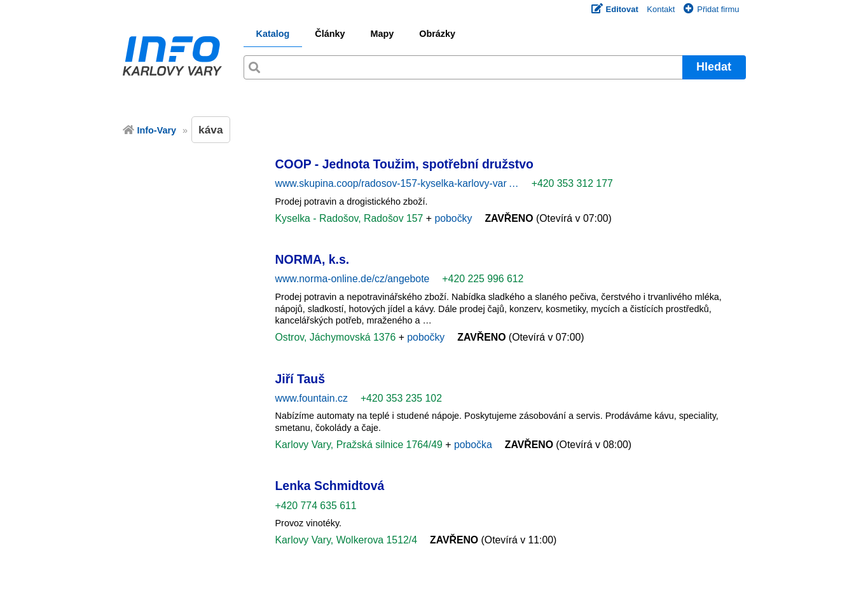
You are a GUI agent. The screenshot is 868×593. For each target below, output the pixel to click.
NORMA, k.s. (313, 259)
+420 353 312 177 (572, 183)
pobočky (453, 218)
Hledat (714, 67)
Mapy (382, 34)
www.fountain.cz (312, 398)
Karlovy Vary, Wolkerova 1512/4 (346, 540)
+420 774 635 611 (316, 506)
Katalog (273, 34)
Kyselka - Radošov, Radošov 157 (351, 218)
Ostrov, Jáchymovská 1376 (337, 337)
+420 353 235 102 (401, 398)
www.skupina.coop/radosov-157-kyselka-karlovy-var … (397, 183)
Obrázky (437, 34)
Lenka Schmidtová (330, 486)
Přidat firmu (711, 9)
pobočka (473, 445)
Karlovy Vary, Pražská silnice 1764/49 (361, 445)
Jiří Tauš (300, 379)
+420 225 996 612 (483, 279)
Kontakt (661, 9)
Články (330, 34)
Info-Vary (157, 130)
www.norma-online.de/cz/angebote (353, 279)
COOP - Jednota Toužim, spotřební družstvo (404, 164)
